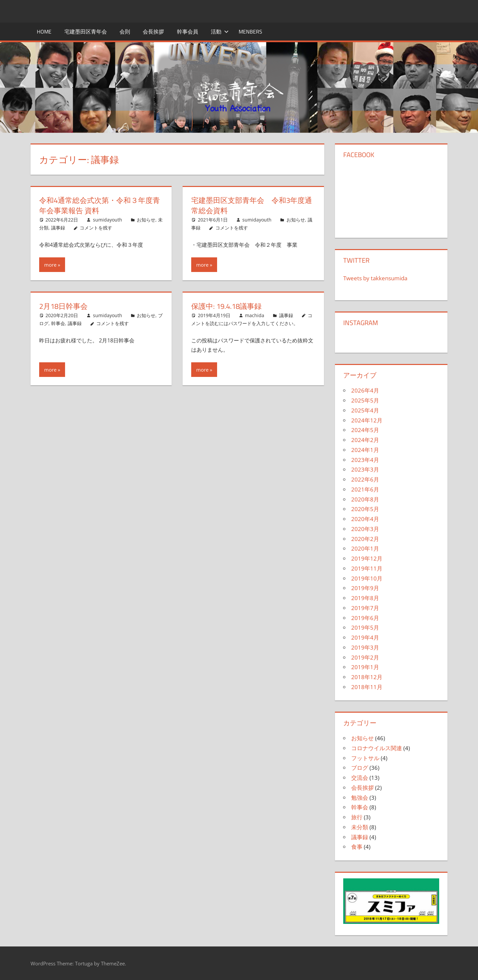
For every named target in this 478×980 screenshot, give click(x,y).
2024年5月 (365, 430)
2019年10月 (367, 578)
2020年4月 (365, 519)
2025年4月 (365, 410)
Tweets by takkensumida (375, 278)
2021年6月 (365, 489)
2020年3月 (365, 529)
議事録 (58, 228)
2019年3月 (365, 647)
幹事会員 (188, 32)
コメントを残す (96, 228)
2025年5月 (365, 400)
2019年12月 (367, 558)
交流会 (360, 778)
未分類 (360, 827)
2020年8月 (365, 499)
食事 (357, 847)
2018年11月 (367, 687)
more (50, 265)
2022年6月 (365, 479)
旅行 (357, 817)
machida (255, 315)
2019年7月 (365, 608)
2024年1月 (365, 450)
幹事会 (58, 323)
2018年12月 (367, 677)
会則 (125, 32)
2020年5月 (365, 509)
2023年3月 (365, 469)
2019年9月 (365, 588)
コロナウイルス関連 (377, 748)
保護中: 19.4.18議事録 (226, 306)
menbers (250, 32)
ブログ (360, 768)
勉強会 (360, 798)
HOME (44, 32)
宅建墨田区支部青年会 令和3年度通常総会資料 (252, 205)
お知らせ (146, 220)
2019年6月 (365, 618)
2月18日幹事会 (63, 306)
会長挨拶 (153, 32)
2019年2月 (365, 657)
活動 (220, 32)
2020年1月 (365, 548)
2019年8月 (365, 598)
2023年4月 (365, 460)
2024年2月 (365, 440)
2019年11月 (367, 568)
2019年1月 (365, 667)
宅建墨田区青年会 (86, 32)
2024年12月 (367, 420)
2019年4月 (365, 637)
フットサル (365, 758)
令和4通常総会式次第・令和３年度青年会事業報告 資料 (100, 205)
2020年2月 (365, 539)
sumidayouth (108, 220)
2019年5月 (365, 627)
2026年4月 (365, 390)
